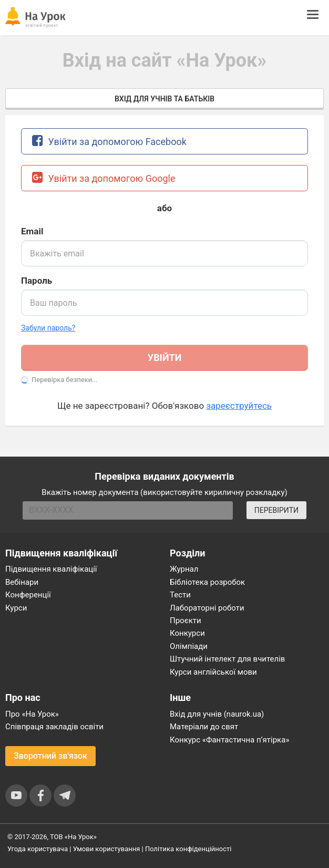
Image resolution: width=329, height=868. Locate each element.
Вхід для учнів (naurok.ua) (217, 714)
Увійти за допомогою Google (104, 177)
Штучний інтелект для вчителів (227, 659)
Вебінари (22, 582)
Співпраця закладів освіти (54, 727)
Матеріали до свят (204, 727)
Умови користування (107, 849)
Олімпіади (189, 646)
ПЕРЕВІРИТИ (276, 510)
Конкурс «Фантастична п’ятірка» (229, 740)
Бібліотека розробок (207, 582)
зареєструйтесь (239, 406)
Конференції (28, 595)
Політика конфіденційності (188, 849)
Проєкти (186, 621)
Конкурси (187, 633)
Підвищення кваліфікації (51, 569)
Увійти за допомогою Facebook (109, 141)
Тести (180, 595)
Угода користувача (38, 849)
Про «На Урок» (32, 714)
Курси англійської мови (213, 672)
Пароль (37, 281)
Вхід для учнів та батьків (164, 99)
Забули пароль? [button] (48, 328)
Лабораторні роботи (207, 608)
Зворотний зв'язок (50, 756)
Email (32, 231)
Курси (16, 608)
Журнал (184, 569)
